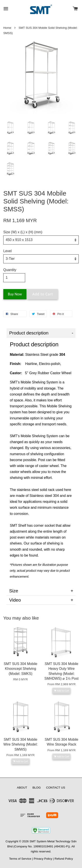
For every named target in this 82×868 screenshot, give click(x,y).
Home (7, 28)
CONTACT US (56, 788)
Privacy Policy (43, 859)
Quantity (10, 270)
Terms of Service (20, 859)
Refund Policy (64, 859)
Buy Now (15, 294)
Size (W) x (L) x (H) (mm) (23, 232)
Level (7, 251)
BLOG (37, 788)
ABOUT (22, 788)
